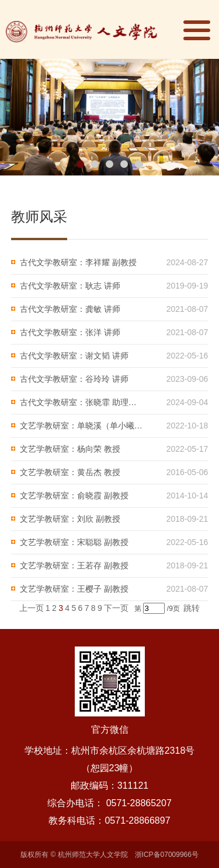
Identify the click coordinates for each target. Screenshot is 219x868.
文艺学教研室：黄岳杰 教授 (70, 472)
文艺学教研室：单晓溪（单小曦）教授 (82, 426)
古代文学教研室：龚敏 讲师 (70, 309)
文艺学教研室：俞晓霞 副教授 (74, 496)
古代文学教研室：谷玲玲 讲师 (74, 379)
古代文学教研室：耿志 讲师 (70, 286)
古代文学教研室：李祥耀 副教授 (78, 262)
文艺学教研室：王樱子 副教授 (74, 589)
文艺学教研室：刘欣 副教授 (70, 519)
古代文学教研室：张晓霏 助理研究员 (82, 402)
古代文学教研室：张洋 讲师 (70, 332)
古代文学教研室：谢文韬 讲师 (74, 356)
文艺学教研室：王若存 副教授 (74, 565)
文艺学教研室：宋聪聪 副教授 (74, 542)
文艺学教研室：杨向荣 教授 (70, 449)
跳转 (192, 608)
